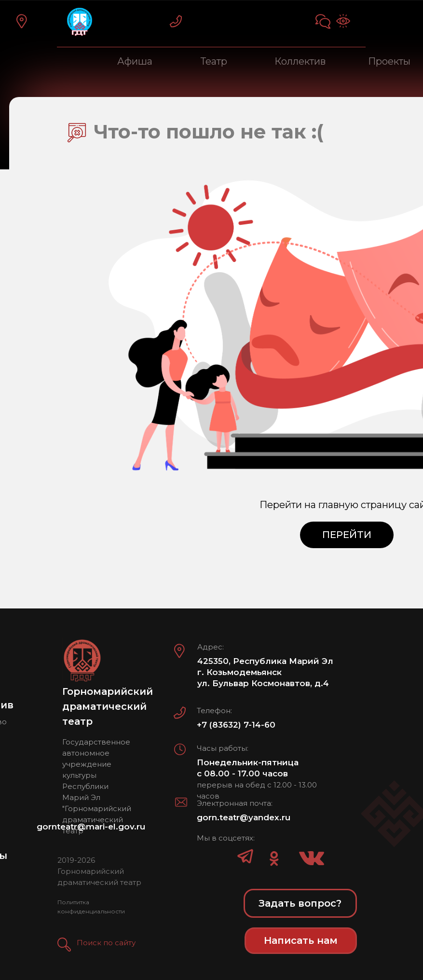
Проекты (389, 61)
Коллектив (300, 61)
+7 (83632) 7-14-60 (236, 725)
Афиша (135, 61)
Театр (214, 61)
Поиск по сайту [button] (106, 943)
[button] (64, 945)
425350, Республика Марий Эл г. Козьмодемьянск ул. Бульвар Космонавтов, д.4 (265, 672)
